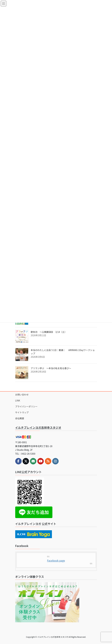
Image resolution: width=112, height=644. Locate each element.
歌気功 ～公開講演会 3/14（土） (49, 332)
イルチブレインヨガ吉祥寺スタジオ (38, 427)
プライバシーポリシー (26, 406)
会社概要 (20, 418)
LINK (18, 400)
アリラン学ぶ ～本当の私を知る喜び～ (51, 368)
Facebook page (56, 560)
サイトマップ (22, 412)
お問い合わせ (22, 395)
